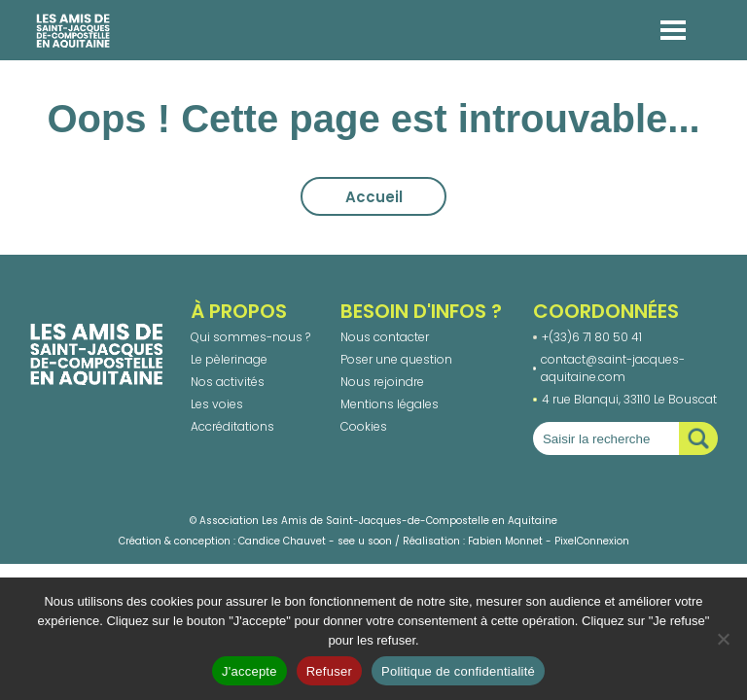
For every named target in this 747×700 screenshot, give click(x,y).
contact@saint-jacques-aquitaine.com (613, 368)
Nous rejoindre (382, 382)
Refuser (329, 671)
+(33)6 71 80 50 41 (592, 337)
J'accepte (249, 671)
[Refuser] (723, 639)
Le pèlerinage (229, 359)
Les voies (217, 404)
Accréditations (232, 426)
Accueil (374, 197)
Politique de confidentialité (458, 671)
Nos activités (228, 382)
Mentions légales (390, 404)
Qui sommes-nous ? (250, 337)
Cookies (364, 426)
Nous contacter (385, 337)
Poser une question (396, 359)
